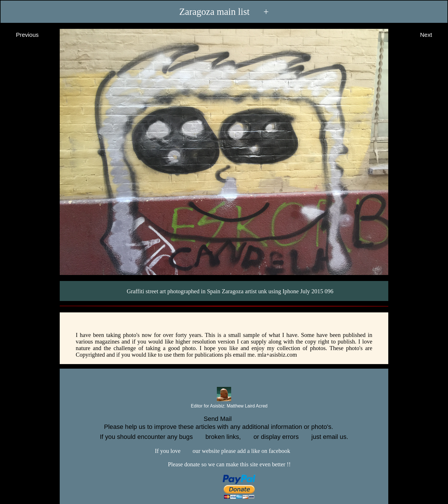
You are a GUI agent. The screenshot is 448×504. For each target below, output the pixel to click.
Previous (22, 35)
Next (431, 35)
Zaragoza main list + (224, 11)
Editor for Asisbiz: (224, 406)
